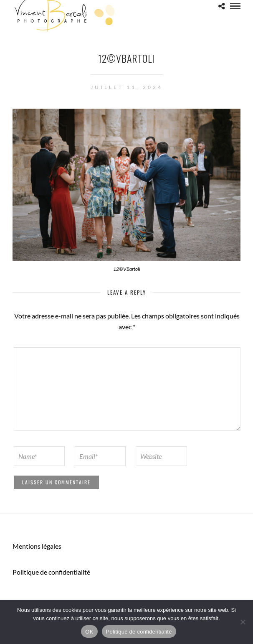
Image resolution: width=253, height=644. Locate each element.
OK (89, 632)
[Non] (243, 622)
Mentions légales (37, 546)
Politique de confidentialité (51, 572)
